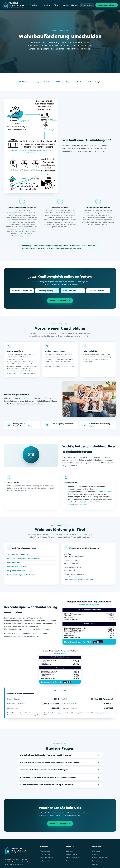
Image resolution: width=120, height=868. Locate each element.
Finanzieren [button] (35, 5)
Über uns (74, 5)
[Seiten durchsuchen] (87, 5)
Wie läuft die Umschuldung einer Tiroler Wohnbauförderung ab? (46, 755)
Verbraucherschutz (99, 861)
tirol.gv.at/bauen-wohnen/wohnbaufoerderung (24, 559)
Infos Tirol (78, 82)
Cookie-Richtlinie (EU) (100, 858)
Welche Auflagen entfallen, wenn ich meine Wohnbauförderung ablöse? (49, 777)
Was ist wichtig (62, 82)
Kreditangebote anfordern (106, 5)
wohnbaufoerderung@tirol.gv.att (82, 579)
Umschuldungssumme (14, 213)
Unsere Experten (72, 854)
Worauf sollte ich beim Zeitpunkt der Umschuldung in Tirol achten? (47, 785)
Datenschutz (97, 854)
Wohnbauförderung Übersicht (17, 554)
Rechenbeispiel (94, 82)
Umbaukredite (45, 861)
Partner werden (72, 861)
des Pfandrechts (106, 492)
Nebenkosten (26, 234)
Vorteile (47, 82)
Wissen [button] (57, 5)
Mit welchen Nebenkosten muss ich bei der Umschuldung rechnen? (46, 770)
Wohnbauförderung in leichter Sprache (21, 575)
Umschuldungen (46, 854)
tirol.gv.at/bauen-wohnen (16, 571)
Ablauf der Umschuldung (29, 82)
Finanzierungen (45, 851)
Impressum (96, 851)
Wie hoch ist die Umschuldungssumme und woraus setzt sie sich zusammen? (50, 762)
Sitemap (95, 864)
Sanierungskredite (46, 858)
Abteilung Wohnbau (14, 563)
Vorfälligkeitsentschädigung (78, 504)
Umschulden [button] (47, 5)
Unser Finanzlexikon (73, 858)
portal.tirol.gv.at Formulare (16, 567)
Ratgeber (66, 5)
